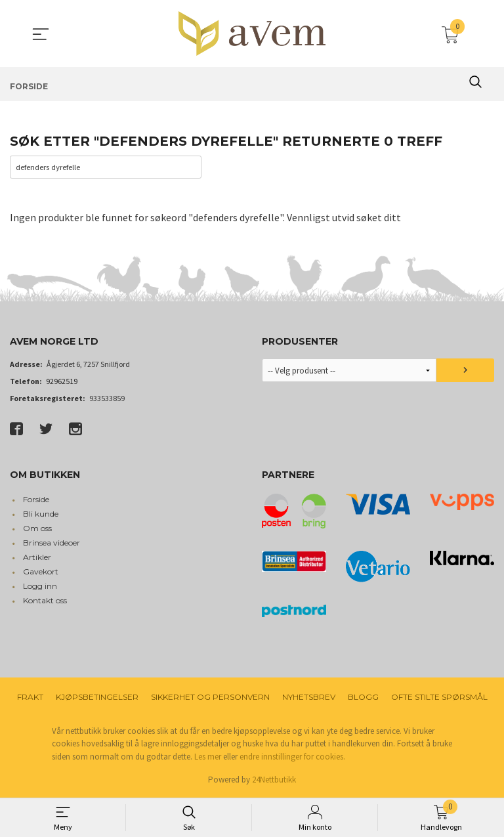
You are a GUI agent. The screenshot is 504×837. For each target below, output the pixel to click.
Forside (36, 500)
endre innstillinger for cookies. (292, 757)
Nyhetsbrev (309, 697)
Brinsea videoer (52, 543)
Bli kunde (41, 514)
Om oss (37, 529)
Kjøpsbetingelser (97, 697)
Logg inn (40, 587)
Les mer (208, 757)
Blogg (363, 697)
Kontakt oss (45, 601)
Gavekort (41, 572)
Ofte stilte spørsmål (439, 697)
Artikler (37, 558)
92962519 (62, 382)
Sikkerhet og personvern (210, 697)
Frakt (30, 697)
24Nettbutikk (274, 781)
